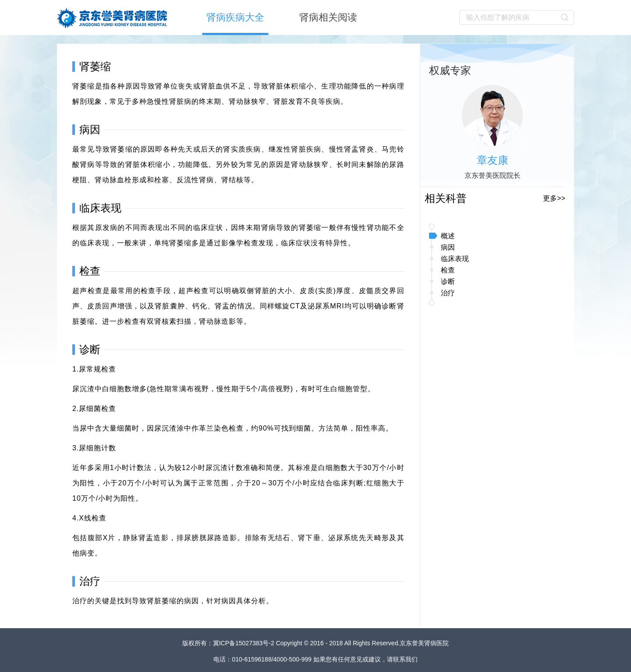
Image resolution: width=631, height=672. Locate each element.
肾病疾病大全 (235, 17)
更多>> (554, 198)
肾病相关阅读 (328, 17)
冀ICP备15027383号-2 (245, 643)
